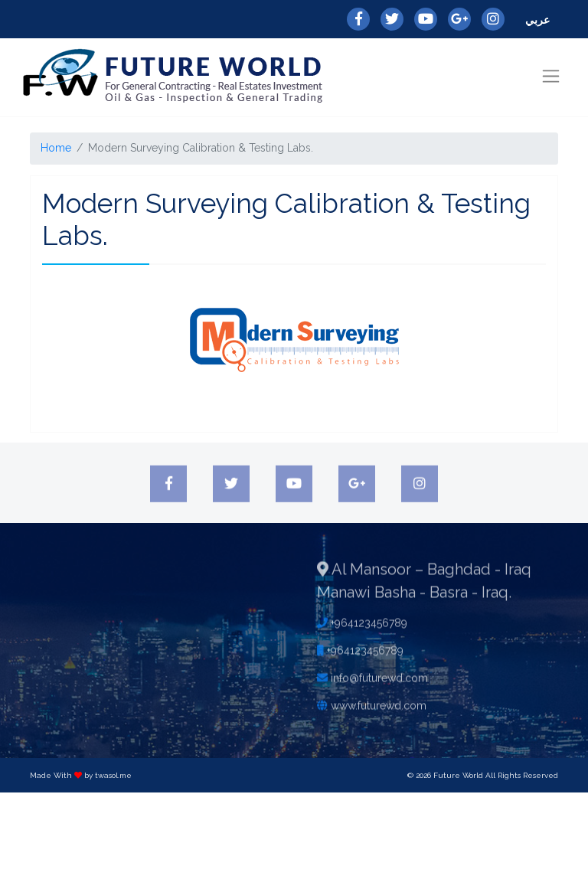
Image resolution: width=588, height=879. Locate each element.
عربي (537, 20)
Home (56, 148)
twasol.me (113, 775)
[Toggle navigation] (551, 76)
